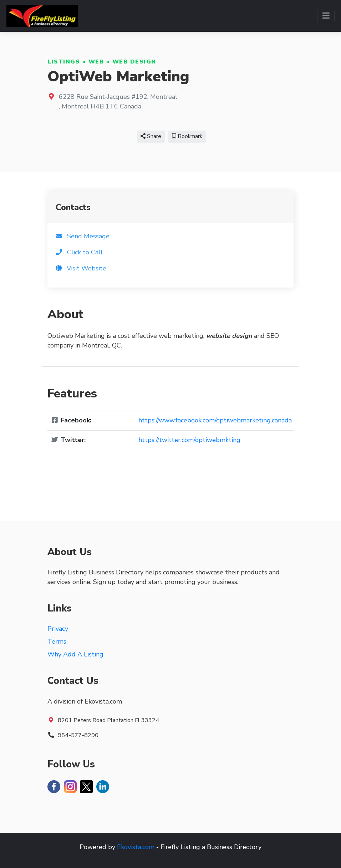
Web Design (134, 62)
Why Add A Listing (75, 654)
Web (96, 62)
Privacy (58, 629)
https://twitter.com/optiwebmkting (189, 440)
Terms (57, 641)
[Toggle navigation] (326, 16)
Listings (64, 62)
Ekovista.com (136, 847)
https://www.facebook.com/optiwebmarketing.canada (215, 420)
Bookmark (187, 136)
